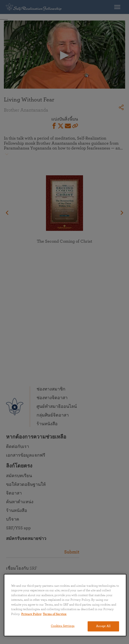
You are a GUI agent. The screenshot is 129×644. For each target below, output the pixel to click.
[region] (65, 605)
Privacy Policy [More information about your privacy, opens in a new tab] (31, 614)
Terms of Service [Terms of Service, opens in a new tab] (55, 614)
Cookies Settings (63, 626)
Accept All (103, 626)
